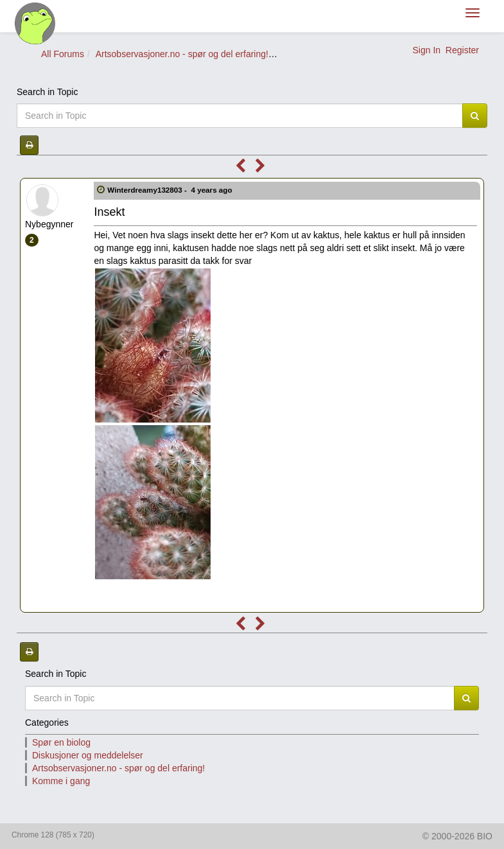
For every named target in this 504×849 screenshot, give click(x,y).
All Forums (63, 54)
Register (462, 50)
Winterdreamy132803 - (171, 190)
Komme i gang (61, 781)
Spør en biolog (61, 742)
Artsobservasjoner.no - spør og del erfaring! (182, 54)
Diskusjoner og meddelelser (88, 755)
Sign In (426, 50)
